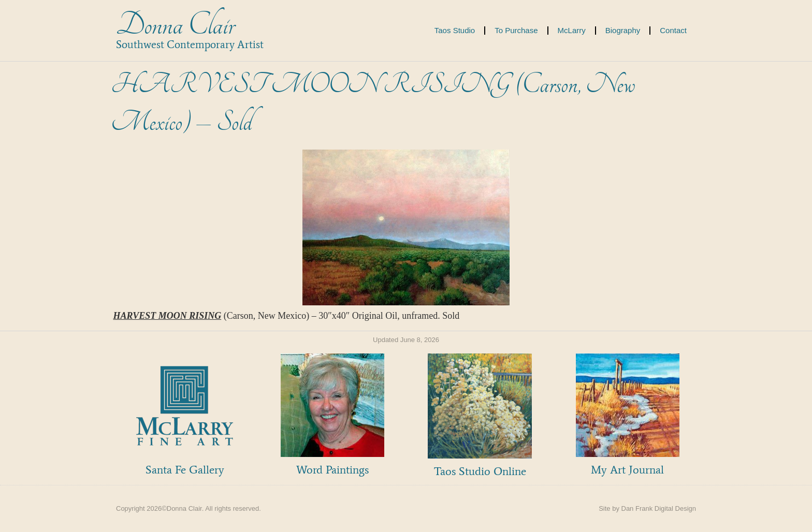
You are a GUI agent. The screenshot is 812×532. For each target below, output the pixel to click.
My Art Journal (627, 470)
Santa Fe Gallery (185, 470)
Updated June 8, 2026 (406, 340)
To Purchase (516, 30)
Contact (673, 30)
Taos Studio (455, 30)
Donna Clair (175, 25)
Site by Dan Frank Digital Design (647, 508)
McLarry (572, 30)
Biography (623, 30)
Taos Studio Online (480, 471)
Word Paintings (332, 470)
